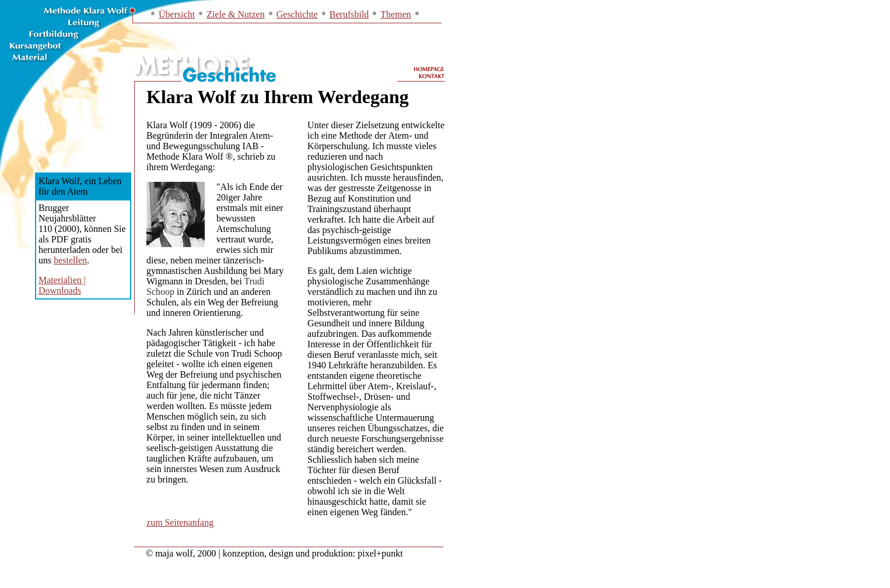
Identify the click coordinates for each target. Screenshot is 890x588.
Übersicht (177, 14)
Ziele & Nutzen (236, 14)
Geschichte (297, 14)
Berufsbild (349, 14)
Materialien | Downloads (62, 285)
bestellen (70, 260)
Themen (395, 14)
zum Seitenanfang (180, 522)
